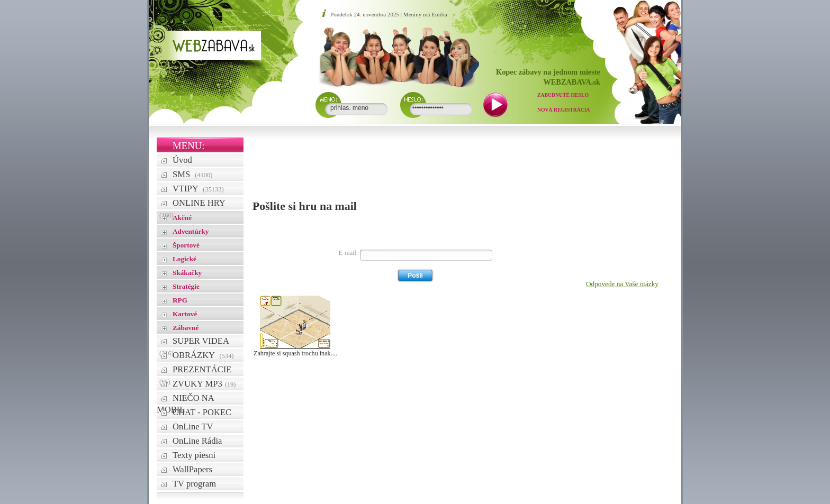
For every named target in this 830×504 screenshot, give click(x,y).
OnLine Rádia (197, 441)
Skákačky (187, 273)
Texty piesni (194, 455)
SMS (192, 174)
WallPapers (192, 469)
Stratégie (186, 286)
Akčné (182, 218)
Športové (186, 245)
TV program (194, 484)
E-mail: (348, 253)
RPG (180, 300)
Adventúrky (191, 231)
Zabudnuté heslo (563, 95)
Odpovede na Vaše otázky (622, 284)
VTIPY (198, 189)
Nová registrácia (564, 110)
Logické (184, 259)
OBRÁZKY (203, 355)
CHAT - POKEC (202, 412)
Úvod (182, 160)
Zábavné (186, 328)
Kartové (185, 314)
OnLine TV (193, 427)
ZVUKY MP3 (204, 384)
